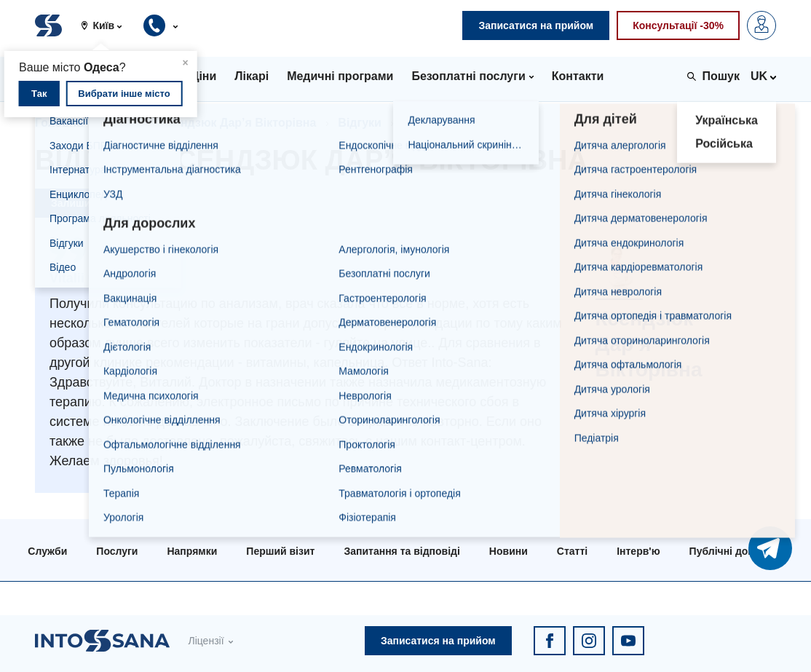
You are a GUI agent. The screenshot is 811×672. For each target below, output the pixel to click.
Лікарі (122, 123)
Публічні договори (736, 551)
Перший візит (280, 551)
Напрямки (192, 551)
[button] (107, 25)
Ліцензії (206, 641)
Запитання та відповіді (401, 551)
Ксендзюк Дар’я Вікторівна (239, 123)
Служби (47, 551)
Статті (572, 551)
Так (39, 94)
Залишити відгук (93, 203)
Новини (509, 551)
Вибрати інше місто (124, 94)
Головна (59, 123)
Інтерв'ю (638, 551)
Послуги (117, 551)
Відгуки (360, 123)
